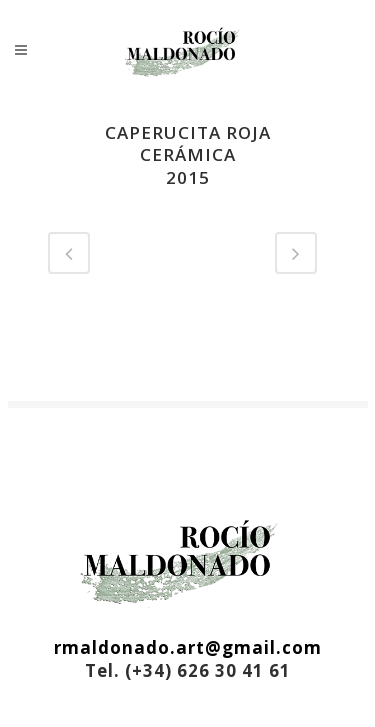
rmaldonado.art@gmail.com (188, 647)
